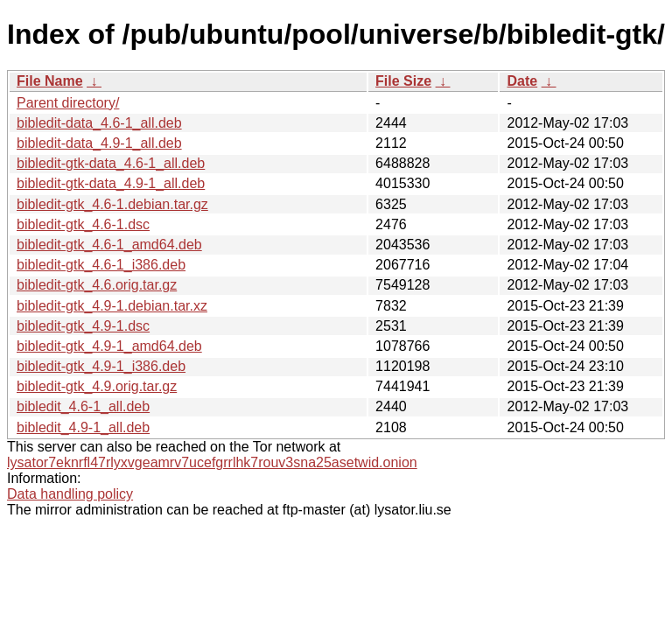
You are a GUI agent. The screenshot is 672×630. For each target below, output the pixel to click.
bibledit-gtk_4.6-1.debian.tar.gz (112, 204)
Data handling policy (70, 494)
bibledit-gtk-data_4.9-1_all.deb (111, 183)
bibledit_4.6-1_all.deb (83, 406)
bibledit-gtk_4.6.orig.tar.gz (97, 285)
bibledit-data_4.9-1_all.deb (99, 143)
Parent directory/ (68, 103)
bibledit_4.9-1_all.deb (83, 427)
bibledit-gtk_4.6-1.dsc (83, 224)
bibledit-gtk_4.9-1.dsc (83, 326)
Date (522, 81)
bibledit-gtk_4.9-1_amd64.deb (109, 346)
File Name (50, 81)
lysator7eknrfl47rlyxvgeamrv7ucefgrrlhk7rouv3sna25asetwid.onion (212, 462)
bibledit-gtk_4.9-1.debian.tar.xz (112, 306)
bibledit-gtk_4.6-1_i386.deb (101, 265)
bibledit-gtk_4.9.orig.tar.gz (97, 386)
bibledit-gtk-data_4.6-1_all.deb (111, 163)
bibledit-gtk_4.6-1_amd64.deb (109, 245)
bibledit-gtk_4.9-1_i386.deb (101, 366)
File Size (403, 81)
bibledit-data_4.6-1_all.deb (99, 123)
